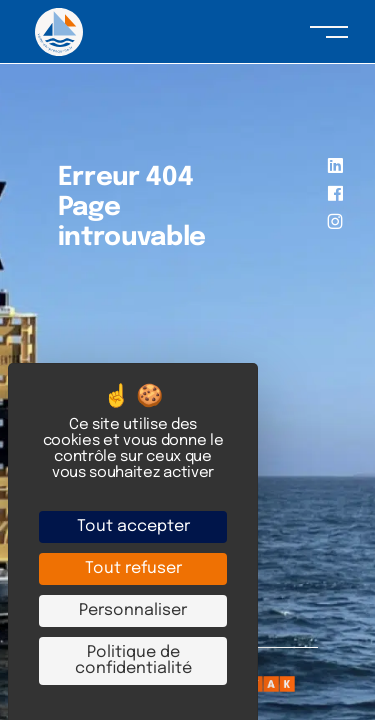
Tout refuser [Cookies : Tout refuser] (133, 568)
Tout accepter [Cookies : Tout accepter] (133, 526)
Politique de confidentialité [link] (133, 660)
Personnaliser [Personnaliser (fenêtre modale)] (133, 610)
